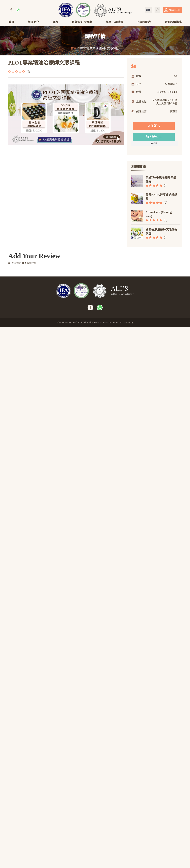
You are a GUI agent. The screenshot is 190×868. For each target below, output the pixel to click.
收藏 (155, 145)
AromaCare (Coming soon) (159, 216)
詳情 (21, 160)
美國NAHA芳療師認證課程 (161, 199)
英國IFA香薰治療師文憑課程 (161, 181)
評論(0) (46, 160)
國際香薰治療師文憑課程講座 (161, 233)
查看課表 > (171, 86)
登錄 (13, 804)
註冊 (22, 804)
